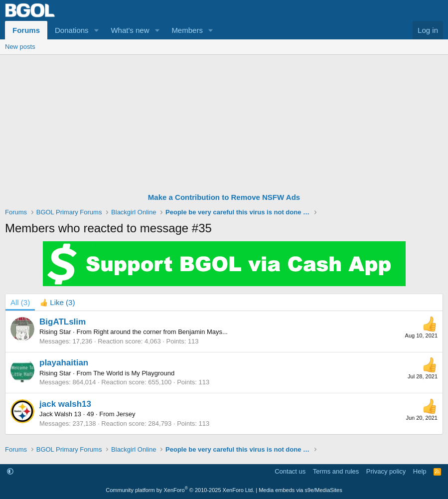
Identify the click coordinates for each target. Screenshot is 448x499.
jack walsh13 (65, 404)
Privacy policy (386, 471)
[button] (96, 30)
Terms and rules (336, 471)
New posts (20, 47)
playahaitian (64, 363)
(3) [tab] (20, 302)
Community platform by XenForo (180, 490)
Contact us (290, 471)
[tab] (57, 302)
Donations (72, 30)
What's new (130, 30)
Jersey (126, 414)
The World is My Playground (134, 373)
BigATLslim (63, 322)
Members (187, 30)
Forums (26, 30)
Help (420, 471)
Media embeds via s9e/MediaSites (300, 490)
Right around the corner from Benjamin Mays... (160, 332)
